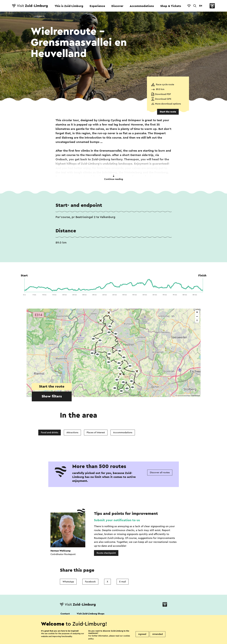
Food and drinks (50, 433)
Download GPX (163, 99)
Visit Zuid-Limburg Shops (91, 614)
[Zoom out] (197, 316)
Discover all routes (160, 473)
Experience (97, 6)
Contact (65, 614)
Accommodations (142, 6)
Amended (158, 634)
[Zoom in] (197, 312)
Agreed (142, 634)
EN (201, 6)
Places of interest (96, 433)
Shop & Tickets (171, 6)
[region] (114, 353)
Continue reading (114, 178)
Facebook (90, 582)
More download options (168, 104)
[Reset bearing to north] (197, 321)
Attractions (72, 433)
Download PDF (163, 94)
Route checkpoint (106, 553)
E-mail (123, 582)
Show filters (52, 396)
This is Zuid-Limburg (69, 6)
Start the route (168, 112)
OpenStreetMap (184, 396)
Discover (117, 6)
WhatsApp (68, 582)
